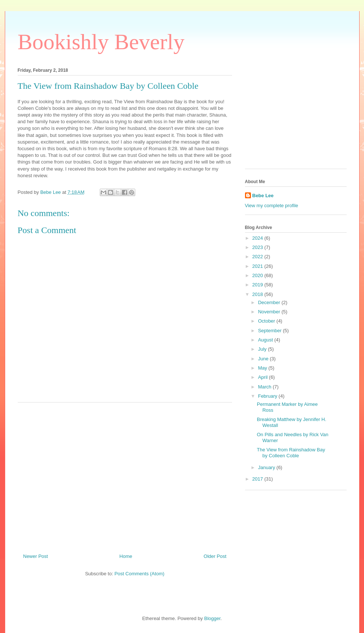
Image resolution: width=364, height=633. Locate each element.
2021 (258, 266)
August (266, 340)
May (263, 368)
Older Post (215, 556)
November (270, 312)
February (268, 396)
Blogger (212, 618)
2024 (258, 238)
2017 (258, 479)
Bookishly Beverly (101, 42)
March (265, 387)
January (267, 467)
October (267, 321)
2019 (258, 285)
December (270, 302)
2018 (258, 294)
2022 (258, 257)
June (264, 359)
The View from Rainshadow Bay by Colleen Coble (291, 453)
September (270, 331)
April (263, 377)
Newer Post (36, 556)
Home (126, 556)
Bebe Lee (263, 196)
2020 (258, 275)
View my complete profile (272, 206)
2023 (258, 247)
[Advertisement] (125, 475)
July (263, 349)
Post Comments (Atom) (140, 574)
